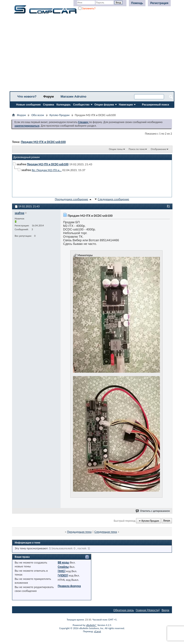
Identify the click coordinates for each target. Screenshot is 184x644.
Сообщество (81, 105)
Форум (49, 96)
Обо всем (38, 115)
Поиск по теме (137, 149)
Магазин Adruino (74, 96)
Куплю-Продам (60, 115)
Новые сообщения (28, 105)
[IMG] (62, 571)
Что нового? (27, 96)
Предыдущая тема (79, 532)
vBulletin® (91, 625)
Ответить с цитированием (153, 511)
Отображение (158, 149)
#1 (168, 206)
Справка (49, 105)
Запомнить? (87, 9)
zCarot (98, 631)
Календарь (63, 105)
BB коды (64, 562)
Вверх (167, 521)
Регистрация (159, 3)
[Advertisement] (92, 54)
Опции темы (116, 149)
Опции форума (104, 105)
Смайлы (63, 567)
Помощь (137, 3)
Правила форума (69, 586)
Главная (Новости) (148, 610)
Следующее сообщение (113, 199)
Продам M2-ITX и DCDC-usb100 (43, 142)
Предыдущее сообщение (72, 199)
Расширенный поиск (156, 105)
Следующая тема (106, 532)
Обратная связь (124, 610)
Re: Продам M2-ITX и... (47, 170)
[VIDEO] (63, 575)
